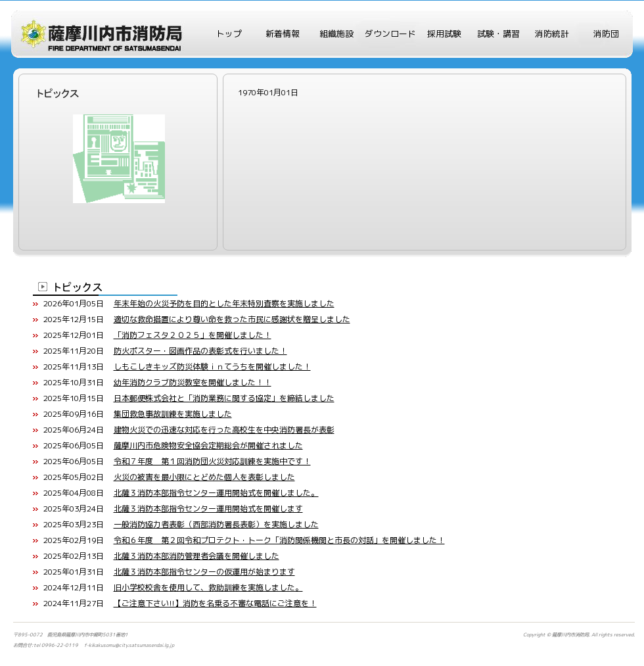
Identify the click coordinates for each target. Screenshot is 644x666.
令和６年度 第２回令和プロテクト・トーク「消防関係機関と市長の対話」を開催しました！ (279, 540)
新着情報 (283, 34)
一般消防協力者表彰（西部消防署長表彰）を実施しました (216, 524)
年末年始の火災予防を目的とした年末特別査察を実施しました (224, 303)
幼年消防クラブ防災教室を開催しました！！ (193, 382)
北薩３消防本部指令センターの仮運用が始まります (204, 572)
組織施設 (336, 34)
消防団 (606, 34)
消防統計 (552, 34)
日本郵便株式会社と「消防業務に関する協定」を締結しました (224, 398)
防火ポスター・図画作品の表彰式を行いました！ (200, 351)
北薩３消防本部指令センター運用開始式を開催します (208, 509)
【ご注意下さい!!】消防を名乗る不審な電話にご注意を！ (215, 603)
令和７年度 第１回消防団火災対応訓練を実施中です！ (212, 461)
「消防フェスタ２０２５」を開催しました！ (193, 335)
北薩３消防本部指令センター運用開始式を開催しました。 (216, 493)
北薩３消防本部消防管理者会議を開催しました (196, 556)
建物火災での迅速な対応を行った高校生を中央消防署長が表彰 (224, 430)
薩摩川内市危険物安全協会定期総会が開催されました (208, 445)
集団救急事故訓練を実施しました (173, 414)
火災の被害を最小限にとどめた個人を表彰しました (204, 477)
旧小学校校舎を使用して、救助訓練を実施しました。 (208, 587)
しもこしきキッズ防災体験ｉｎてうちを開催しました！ (212, 367)
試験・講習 (498, 34)
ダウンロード (390, 34)
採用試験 (444, 34)
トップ (229, 34)
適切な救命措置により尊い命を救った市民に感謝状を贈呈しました (232, 319)
